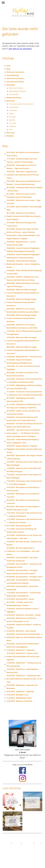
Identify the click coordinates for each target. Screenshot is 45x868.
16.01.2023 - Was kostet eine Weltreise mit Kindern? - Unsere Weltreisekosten (24, 183)
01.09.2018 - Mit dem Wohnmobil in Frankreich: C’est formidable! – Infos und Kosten (23, 551)
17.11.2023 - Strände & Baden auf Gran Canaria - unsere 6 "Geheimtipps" (22, 160)
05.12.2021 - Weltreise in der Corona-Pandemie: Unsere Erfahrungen (21, 195)
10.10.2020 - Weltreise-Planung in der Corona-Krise (21, 224)
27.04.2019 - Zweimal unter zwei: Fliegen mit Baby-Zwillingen (24, 463)
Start (9, 66)
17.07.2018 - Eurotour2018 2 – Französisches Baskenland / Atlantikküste (24, 594)
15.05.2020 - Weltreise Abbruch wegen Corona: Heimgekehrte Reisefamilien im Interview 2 (23, 341)
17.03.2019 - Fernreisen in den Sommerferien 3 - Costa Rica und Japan (24, 483)
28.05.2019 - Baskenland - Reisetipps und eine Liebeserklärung (25, 457)
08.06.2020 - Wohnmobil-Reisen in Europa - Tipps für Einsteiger (23, 285)
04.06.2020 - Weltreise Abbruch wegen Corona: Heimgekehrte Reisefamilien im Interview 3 (23, 293)
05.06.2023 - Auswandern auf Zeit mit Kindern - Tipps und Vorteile (21, 167)
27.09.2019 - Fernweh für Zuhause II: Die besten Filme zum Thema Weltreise (22, 419)
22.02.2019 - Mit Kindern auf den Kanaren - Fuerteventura (23, 489)
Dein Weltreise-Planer (15, 82)
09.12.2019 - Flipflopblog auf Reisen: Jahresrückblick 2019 (21, 400)
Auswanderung (13, 75)
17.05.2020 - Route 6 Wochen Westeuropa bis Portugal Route (24, 333)
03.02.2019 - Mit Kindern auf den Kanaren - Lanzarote (23, 502)
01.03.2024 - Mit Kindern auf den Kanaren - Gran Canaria (23, 154)
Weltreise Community (15, 72)
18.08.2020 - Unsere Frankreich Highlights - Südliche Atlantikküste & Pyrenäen (24, 250)
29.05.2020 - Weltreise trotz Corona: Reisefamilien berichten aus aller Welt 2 (23, 310)
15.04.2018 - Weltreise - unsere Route (21, 631)
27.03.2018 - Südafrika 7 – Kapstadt (20, 650)
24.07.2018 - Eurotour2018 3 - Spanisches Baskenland (22, 588)
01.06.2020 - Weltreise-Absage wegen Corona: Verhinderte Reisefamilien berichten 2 (21, 302)
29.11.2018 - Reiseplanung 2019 (19, 526)
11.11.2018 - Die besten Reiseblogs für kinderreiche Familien (22, 530)
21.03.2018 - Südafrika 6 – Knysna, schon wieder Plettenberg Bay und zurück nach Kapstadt (23, 656)
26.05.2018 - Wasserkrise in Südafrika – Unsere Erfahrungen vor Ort (22, 620)
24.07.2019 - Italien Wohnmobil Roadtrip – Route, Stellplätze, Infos (23, 441)
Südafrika (13, 126)
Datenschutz (16, 843)
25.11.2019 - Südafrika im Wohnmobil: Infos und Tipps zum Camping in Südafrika (24, 406)
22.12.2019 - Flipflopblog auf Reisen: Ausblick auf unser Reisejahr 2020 (24, 387)
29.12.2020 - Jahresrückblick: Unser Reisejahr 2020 (24, 208)
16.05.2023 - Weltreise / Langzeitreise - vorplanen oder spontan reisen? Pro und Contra (23, 175)
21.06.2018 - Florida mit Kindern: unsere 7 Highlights (23, 610)
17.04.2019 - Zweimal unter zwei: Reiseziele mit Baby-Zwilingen (24, 470)
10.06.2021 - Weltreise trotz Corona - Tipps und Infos (24, 202)
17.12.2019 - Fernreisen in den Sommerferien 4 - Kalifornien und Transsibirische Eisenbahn (25, 393)
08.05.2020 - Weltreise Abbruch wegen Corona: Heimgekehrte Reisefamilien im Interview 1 (23, 350)
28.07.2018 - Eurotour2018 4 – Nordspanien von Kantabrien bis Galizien (23, 581)
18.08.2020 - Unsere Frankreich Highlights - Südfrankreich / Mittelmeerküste (24, 256)
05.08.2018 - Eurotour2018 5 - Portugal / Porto (25, 577)
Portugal (12, 117)
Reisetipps (11, 85)
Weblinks (10, 136)
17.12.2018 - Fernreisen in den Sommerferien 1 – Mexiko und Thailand (24, 521)
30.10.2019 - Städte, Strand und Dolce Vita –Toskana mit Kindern (24, 412)
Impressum (7, 843)
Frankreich (13, 110)
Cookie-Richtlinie (28, 843)
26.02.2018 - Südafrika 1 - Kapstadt (20, 692)
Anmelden (7, 851)
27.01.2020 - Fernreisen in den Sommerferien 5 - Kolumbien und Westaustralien (24, 381)
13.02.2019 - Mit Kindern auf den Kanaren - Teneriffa (23, 495)
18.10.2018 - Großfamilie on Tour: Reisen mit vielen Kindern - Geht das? (24, 537)
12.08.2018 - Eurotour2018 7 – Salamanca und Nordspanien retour (24, 566)
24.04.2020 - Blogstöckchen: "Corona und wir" (25, 357)
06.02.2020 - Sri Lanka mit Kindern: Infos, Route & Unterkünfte (23, 374)
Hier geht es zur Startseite (20, 49)
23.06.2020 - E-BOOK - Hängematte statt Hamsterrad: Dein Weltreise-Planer (23, 278)
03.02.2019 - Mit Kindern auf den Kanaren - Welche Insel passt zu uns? (23, 508)
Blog (8, 69)
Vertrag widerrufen (11, 845)
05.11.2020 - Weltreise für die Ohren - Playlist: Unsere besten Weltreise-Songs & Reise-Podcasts (23, 216)
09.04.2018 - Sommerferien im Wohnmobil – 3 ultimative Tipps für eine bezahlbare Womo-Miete (25, 637)
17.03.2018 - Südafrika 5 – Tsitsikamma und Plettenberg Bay (24, 664)
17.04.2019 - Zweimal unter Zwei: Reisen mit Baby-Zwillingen (24, 476)
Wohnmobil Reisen (14, 98)
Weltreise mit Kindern (15, 78)
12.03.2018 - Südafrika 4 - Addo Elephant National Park (22, 671)
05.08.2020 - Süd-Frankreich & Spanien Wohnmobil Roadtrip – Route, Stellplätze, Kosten (23, 264)
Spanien (12, 120)
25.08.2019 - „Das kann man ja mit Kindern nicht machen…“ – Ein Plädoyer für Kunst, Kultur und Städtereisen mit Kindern (23, 433)
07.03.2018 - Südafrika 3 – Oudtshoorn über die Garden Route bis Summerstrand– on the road (24, 679)
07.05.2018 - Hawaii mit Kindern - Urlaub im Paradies (24, 626)
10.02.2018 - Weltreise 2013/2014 (19, 701)
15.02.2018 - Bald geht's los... (18, 695)
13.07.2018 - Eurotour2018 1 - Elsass (20, 599)
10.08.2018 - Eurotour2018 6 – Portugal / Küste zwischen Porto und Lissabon (22, 572)
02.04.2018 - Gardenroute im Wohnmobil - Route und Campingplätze (23, 645)
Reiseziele (11, 101)
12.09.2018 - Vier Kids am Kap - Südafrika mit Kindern (24, 543)
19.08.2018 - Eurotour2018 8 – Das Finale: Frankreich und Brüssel (22, 559)
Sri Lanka (12, 123)
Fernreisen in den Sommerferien (21, 104)
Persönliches (14, 94)
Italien (11, 114)
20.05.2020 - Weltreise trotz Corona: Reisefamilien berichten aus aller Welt (22, 326)
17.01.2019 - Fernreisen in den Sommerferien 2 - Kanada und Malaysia (24, 514)
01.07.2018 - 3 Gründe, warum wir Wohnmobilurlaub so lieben (20, 604)
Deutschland (14, 107)
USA (10, 129)
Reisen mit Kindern (16, 88)
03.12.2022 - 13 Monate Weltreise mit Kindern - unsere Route (25, 189)
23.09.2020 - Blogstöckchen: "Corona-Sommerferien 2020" (21, 243)
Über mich (11, 133)
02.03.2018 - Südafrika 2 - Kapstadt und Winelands (22, 687)
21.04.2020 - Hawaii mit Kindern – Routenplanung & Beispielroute (20, 361)
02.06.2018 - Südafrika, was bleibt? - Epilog (23, 615)
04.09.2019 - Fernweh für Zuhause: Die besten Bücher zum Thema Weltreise (25, 425)
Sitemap (38, 843)
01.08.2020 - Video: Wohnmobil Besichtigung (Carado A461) (24, 272)
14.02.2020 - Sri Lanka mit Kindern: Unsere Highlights (23, 368)
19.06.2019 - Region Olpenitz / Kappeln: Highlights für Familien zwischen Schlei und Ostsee (24, 449)
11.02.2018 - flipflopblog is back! (19, 698)
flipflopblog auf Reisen (17, 91)
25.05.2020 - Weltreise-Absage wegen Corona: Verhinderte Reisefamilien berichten (21, 318)
